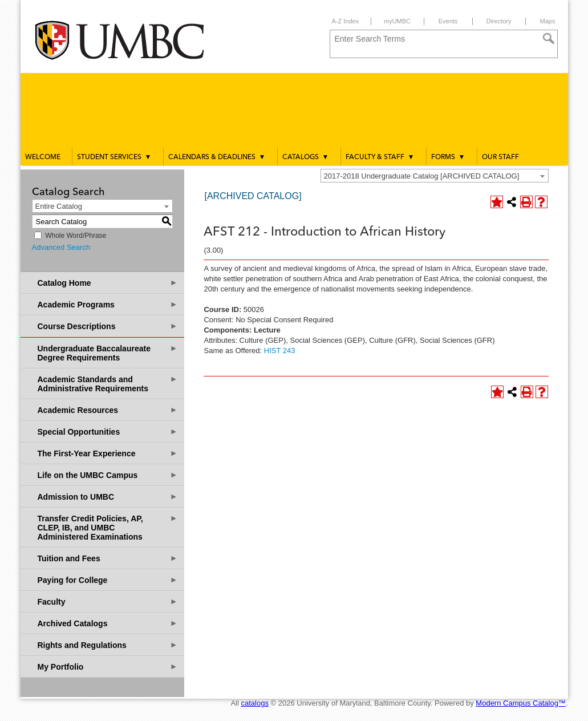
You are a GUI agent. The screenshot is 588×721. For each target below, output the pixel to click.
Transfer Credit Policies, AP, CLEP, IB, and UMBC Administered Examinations (108, 527)
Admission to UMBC (108, 497)
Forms (448, 157)
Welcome (43, 157)
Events (448, 21)
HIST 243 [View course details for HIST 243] (280, 351)
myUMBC (397, 21)
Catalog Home (108, 283)
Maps (548, 21)
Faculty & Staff (380, 157)
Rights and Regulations (108, 645)
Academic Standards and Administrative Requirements (108, 384)
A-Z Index (346, 21)
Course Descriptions (108, 326)
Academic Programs (108, 304)
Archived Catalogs (108, 623)
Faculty (108, 601)
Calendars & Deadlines (217, 157)
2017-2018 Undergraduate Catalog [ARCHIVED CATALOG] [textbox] (422, 176)
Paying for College (108, 580)
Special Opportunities (108, 432)
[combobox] (435, 176)
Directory (498, 21)
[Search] (549, 39)
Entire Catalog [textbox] (59, 206)
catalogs (255, 703)
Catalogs (306, 157)
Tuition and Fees (108, 558)
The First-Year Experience (108, 453)
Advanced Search (61, 247)
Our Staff (500, 157)
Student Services (114, 157)
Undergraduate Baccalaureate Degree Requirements (108, 353)
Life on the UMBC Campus (108, 475)
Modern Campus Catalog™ (521, 703)
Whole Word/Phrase (76, 236)
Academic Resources (108, 410)
